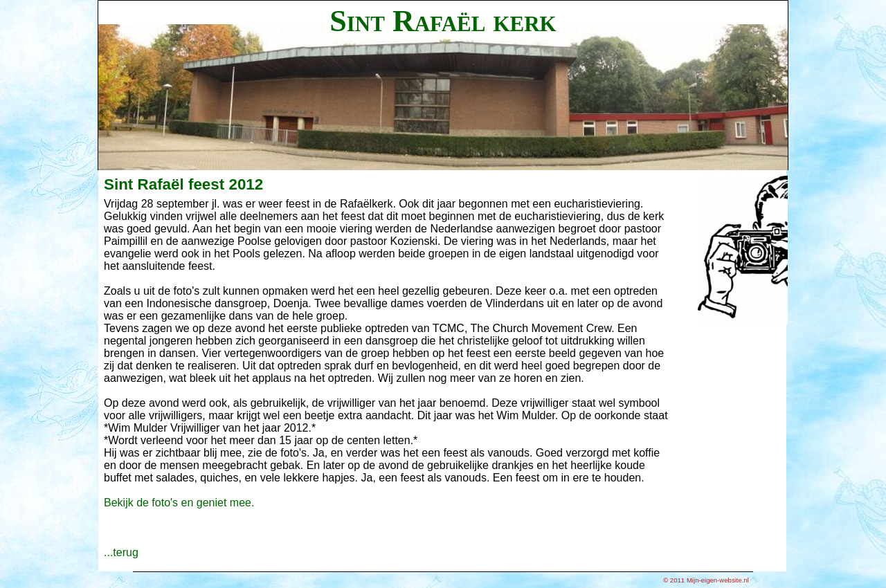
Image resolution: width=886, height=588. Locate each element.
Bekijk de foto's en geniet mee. (179, 503)
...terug (121, 552)
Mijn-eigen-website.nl (718, 580)
